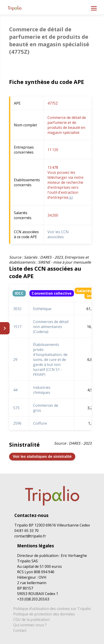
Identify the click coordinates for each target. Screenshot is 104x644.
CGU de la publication (31, 620)
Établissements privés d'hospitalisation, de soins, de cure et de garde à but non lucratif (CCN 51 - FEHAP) (50, 360)
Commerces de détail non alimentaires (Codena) (51, 327)
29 (15, 360)
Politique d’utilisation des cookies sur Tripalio (52, 609)
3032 (17, 309)
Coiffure (40, 423)
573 (16, 408)
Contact (20, 630)
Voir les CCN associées (58, 234)
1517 (17, 327)
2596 (17, 423)
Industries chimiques (42, 390)
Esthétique (42, 309)
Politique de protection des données (44, 614)
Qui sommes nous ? (30, 625)
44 (15, 390)
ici (71, 197)
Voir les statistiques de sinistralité (42, 457)
